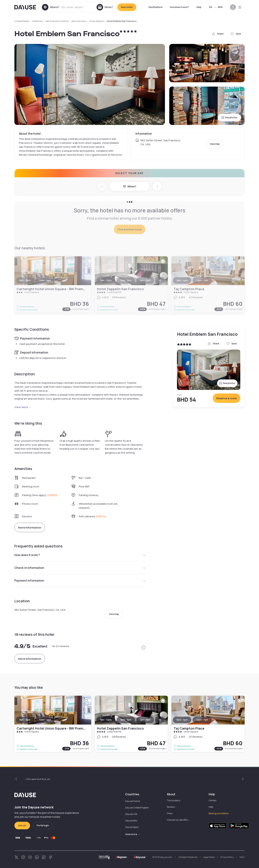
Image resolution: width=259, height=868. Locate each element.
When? (130, 186)
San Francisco (79, 21)
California (37, 21)
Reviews (171, 807)
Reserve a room (227, 398)
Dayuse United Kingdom (137, 808)
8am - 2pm (25, 720)
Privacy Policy (227, 857)
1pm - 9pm (145, 720)
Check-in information (80, 568)
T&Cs (242, 857)
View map (215, 144)
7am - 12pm (106, 720)
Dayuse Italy (131, 821)
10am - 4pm (45, 720)
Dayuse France (133, 801)
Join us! (22, 825)
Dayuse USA (131, 814)
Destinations (156, 7)
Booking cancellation (219, 813)
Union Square (96, 21)
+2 (160, 720)
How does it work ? (180, 7)
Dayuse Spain (132, 827)
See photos (229, 117)
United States (22, 21)
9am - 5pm (126, 720)
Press (170, 813)
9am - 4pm (182, 720)
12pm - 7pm (202, 720)
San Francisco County (57, 21)
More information (30, 528)
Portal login (43, 825)
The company (174, 800)
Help (199, 7)
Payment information (80, 581)
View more (23, 407)
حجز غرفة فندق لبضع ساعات (38, 779)
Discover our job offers (178, 820)
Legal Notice (209, 857)
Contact (213, 800)
